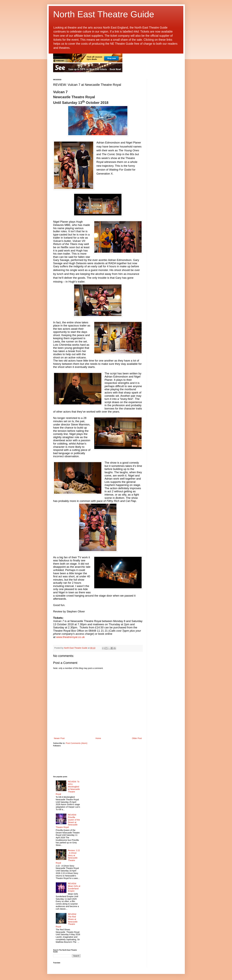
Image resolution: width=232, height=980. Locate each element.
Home (98, 738)
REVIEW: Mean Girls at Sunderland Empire (74, 887)
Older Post (137, 738)
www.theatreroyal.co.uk (71, 637)
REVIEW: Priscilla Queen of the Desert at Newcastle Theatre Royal (68, 821)
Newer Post (59, 738)
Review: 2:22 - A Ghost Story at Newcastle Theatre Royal (68, 857)
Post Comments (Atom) (77, 743)
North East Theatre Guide (104, 14)
